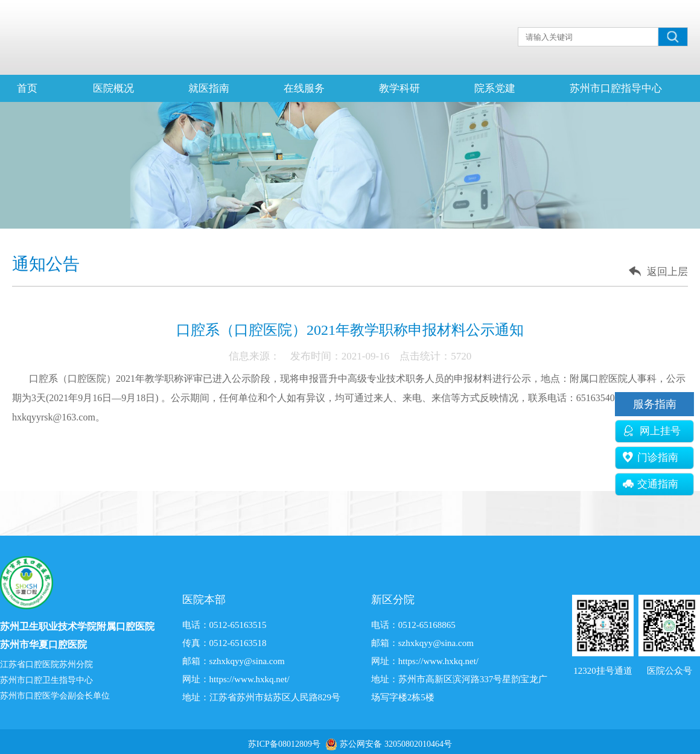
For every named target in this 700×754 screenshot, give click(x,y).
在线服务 (304, 88)
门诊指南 (651, 458)
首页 (27, 88)
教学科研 (399, 88)
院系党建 (495, 88)
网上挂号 (652, 431)
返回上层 (667, 272)
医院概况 (113, 88)
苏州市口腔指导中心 (616, 88)
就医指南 (209, 88)
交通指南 (651, 484)
